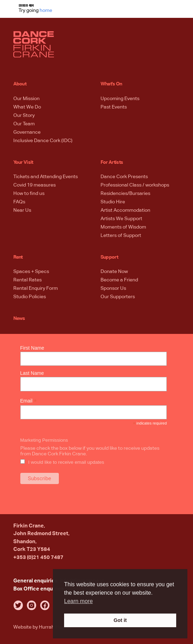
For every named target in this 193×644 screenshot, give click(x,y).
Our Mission (26, 99)
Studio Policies (30, 297)
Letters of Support (121, 236)
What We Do (27, 107)
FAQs (19, 202)
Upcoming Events (120, 99)
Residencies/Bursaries (125, 194)
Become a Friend (119, 280)
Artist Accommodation (125, 210)
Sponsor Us (113, 288)
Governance (27, 132)
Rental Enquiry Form (36, 288)
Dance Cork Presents (124, 177)
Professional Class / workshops (135, 185)
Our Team (24, 124)
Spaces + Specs (31, 272)
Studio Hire (113, 202)
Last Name (32, 373)
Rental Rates (27, 280)
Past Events (114, 107)
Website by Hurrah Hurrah (42, 627)
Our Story (24, 115)
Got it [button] (120, 620)
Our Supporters (118, 297)
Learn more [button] (78, 601)
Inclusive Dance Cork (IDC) (43, 141)
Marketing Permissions (44, 440)
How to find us (29, 194)
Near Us (22, 210)
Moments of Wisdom (123, 227)
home (46, 10)
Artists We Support (121, 219)
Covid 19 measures (35, 185)
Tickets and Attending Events (46, 177)
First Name (32, 348)
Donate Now (114, 272)
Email (29, 401)
